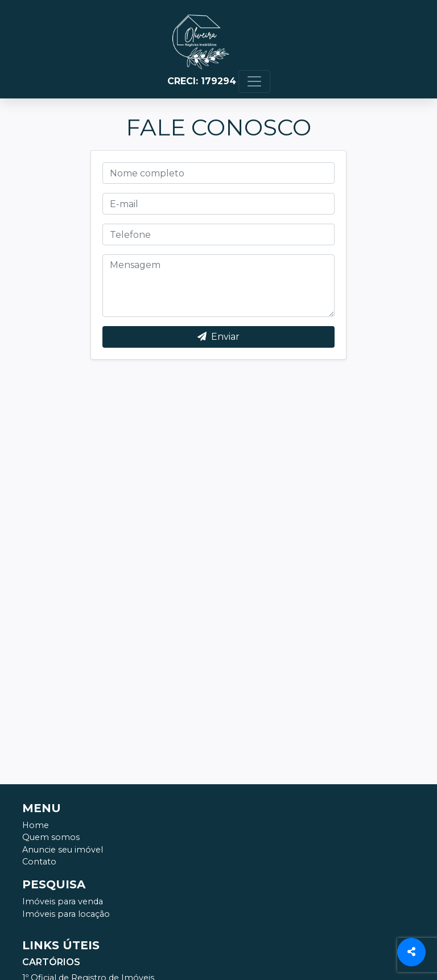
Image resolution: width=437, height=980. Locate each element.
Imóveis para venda (63, 901)
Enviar (218, 337)
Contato (39, 862)
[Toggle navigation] (254, 81)
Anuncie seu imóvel (63, 850)
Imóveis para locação (66, 914)
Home (36, 825)
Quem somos (51, 837)
